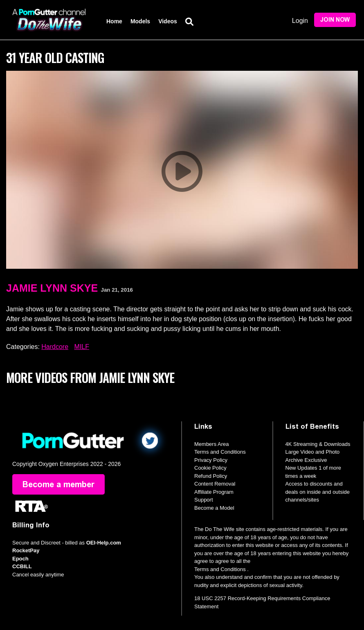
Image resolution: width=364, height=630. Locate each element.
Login (300, 21)
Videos (168, 21)
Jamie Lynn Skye (52, 288)
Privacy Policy (211, 460)
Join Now (335, 20)
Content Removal (215, 484)
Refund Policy (211, 476)
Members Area (212, 444)
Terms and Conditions (220, 452)
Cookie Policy (210, 468)
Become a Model (214, 508)
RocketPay (26, 550)
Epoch (20, 559)
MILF (82, 347)
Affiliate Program (214, 492)
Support (204, 500)
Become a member (58, 484)
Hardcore (55, 347)
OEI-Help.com (104, 543)
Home (114, 21)
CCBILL (22, 566)
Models (140, 21)
